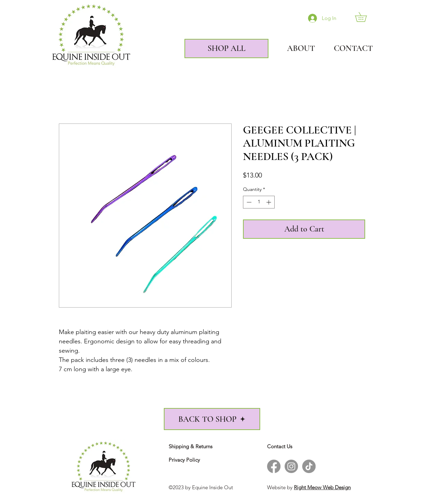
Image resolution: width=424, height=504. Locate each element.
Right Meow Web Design (322, 487)
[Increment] (269, 202)
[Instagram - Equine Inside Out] (291, 466)
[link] (365, 17)
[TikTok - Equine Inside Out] (309, 466)
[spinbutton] (259, 202)
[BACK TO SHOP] (212, 419)
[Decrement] (248, 202)
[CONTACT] (347, 49)
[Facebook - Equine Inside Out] (274, 466)
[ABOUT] (295, 49)
